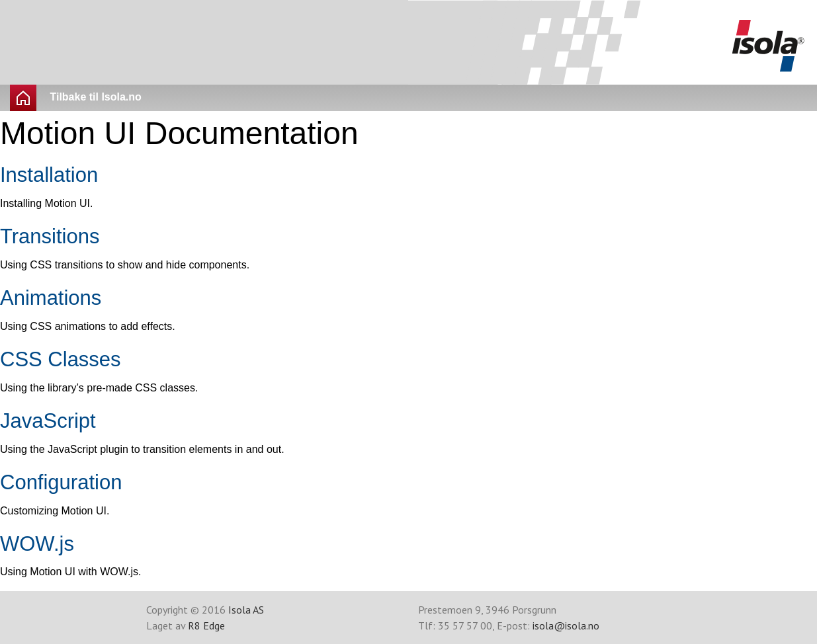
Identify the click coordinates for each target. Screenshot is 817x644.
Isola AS (246, 610)
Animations (51, 298)
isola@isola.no (566, 625)
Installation (49, 175)
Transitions (50, 236)
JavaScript (48, 421)
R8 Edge (206, 625)
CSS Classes (61, 359)
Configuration (61, 482)
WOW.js (37, 544)
